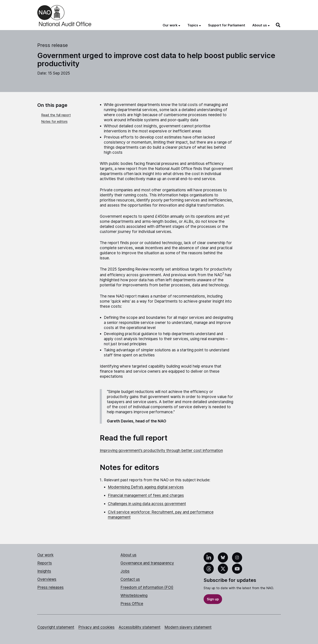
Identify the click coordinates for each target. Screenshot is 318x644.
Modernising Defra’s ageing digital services (146, 487)
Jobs (125, 571)
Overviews (47, 579)
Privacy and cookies (96, 627)
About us (128, 555)
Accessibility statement (140, 627)
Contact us (130, 579)
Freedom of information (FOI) (147, 587)
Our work (45, 555)
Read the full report (56, 115)
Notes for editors (54, 121)
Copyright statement (56, 627)
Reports (45, 563)
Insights (44, 571)
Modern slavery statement (188, 627)
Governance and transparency (147, 563)
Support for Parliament (227, 25)
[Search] (278, 25)
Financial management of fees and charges (146, 495)
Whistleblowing (134, 596)
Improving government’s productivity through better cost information (161, 451)
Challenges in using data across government (147, 504)
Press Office (132, 604)
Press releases (50, 587)
